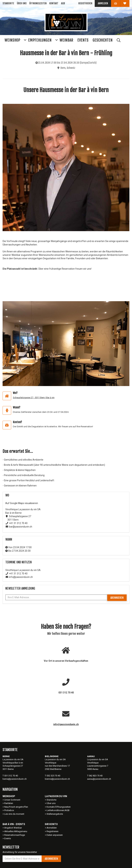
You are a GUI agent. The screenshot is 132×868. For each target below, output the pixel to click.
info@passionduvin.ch (66, 724)
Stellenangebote (55, 814)
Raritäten (9, 803)
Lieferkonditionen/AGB (58, 810)
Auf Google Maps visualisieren (22, 503)
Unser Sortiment (13, 800)
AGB (63, 3)
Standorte (8, 3)
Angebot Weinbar (13, 828)
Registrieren (85, 3)
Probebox (9, 810)
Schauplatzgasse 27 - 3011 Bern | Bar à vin (34, 398)
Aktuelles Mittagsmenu (16, 831)
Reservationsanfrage (15, 835)
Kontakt (54, 3)
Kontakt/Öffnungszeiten (59, 807)
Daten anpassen (55, 835)
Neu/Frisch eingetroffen (16, 807)
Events (8, 838)
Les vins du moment (14, 814)
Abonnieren (117, 598)
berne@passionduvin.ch (15, 779)
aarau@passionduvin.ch (99, 779)
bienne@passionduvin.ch (57, 779)
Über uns (22, 3)
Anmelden (103, 3)
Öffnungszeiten (38, 3)
